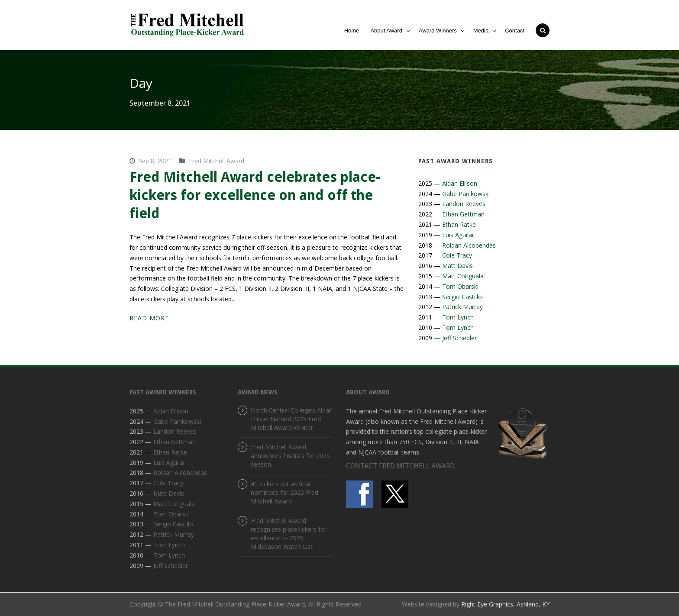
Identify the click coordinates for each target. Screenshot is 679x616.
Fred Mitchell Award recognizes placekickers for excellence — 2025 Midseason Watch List (289, 534)
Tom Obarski (460, 286)
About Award (386, 31)
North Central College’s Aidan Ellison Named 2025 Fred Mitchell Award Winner (292, 419)
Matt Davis (458, 266)
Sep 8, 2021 (155, 161)
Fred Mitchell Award (217, 161)
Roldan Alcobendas (469, 245)
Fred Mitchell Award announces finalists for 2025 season (290, 456)
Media (481, 31)
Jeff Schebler (459, 338)
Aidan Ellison (460, 183)
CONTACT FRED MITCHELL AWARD (400, 466)
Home (352, 31)
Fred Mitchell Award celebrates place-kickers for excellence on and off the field (255, 195)
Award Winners (438, 31)
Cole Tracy (457, 255)
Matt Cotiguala (463, 276)
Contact (515, 31)
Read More (149, 318)
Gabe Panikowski (466, 194)
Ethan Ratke (459, 224)
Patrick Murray (462, 307)
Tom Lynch (458, 317)
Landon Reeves (464, 204)
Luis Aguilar (458, 235)
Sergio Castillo (462, 297)
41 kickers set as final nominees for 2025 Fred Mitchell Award (285, 492)
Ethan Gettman (463, 214)
